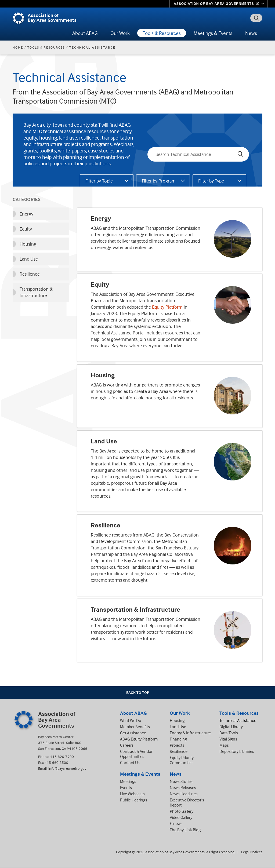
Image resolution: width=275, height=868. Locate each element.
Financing (178, 739)
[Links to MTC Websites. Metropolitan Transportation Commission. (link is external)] (219, 4)
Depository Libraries (237, 751)
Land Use (104, 441)
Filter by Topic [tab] (99, 181)
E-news (176, 823)
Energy (101, 218)
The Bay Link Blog (185, 830)
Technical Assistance (238, 720)
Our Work (120, 33)
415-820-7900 (62, 756)
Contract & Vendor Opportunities (136, 754)
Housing (103, 375)
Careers (127, 745)
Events (126, 787)
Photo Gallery (182, 811)
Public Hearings (134, 800)
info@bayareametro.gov (67, 768)
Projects (177, 745)
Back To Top (138, 692)
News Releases (183, 787)
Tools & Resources (162, 33)
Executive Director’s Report (187, 802)
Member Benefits (135, 727)
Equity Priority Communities (182, 760)
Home (18, 47)
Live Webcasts (132, 794)
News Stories (181, 781)
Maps (224, 745)
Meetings (128, 781)
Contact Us (130, 763)
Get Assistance (133, 733)
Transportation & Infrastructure (135, 610)
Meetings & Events (213, 33)
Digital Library (231, 727)
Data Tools (229, 733)
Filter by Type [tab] (211, 181)
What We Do (131, 720)
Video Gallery (181, 817)
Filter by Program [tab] (159, 181)
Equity (100, 285)
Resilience (106, 525)
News (251, 33)
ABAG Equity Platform (139, 739)
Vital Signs (228, 739)
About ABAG (85, 33)
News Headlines (184, 794)
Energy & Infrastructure (190, 733)
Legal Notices (252, 852)
